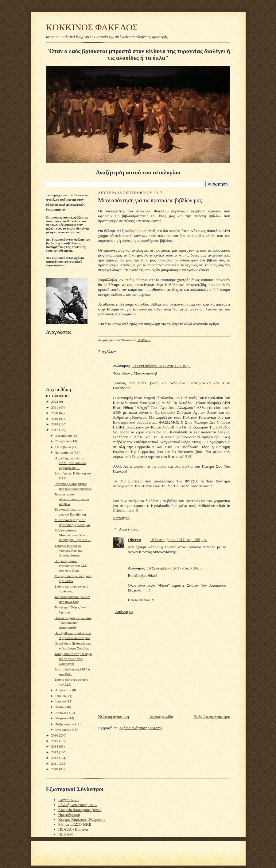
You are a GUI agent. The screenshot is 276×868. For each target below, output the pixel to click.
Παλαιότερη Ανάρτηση (212, 716)
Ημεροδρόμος (70, 815)
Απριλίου (62, 713)
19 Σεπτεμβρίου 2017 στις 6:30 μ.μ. (175, 568)
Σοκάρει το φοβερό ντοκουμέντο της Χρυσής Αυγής (68, 550)
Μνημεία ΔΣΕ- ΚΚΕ (75, 824)
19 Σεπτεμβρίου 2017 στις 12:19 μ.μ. (161, 366)
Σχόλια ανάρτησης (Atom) (141, 728)
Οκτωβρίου (64, 447)
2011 (55, 763)
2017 (55, 430)
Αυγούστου (64, 690)
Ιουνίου (61, 701)
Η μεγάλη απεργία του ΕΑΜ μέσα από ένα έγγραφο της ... (70, 463)
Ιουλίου (61, 696)
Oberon (134, 540)
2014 (55, 746)
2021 (55, 407)
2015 (55, 741)
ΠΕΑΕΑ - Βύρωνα (73, 829)
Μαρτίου (62, 718)
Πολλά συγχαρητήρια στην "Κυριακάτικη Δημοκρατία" (73, 623)
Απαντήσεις (128, 529)
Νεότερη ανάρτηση (114, 716)
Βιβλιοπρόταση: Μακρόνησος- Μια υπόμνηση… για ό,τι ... (72, 535)
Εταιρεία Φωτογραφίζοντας (80, 810)
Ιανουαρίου (64, 729)
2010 (55, 769)
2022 (55, 402)
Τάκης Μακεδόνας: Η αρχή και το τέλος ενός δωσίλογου (73, 659)
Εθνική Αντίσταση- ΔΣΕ (78, 805)
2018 (55, 424)
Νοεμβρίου (63, 441)
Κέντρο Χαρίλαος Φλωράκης (82, 819)
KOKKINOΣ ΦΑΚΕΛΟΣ (92, 27)
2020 (55, 413)
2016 (55, 735)
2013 (55, 752)
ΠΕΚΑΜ (66, 834)
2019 (55, 419)
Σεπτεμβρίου (64, 452)
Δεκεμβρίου (64, 436)
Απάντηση (121, 518)
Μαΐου (60, 707)
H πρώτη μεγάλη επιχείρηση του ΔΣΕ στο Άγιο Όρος (70, 566)
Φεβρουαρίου (65, 724)
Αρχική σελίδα (161, 716)
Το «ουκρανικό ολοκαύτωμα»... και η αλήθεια (72, 499)
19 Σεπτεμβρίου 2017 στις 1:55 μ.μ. (179, 540)
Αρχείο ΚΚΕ (69, 800)
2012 (55, 758)
